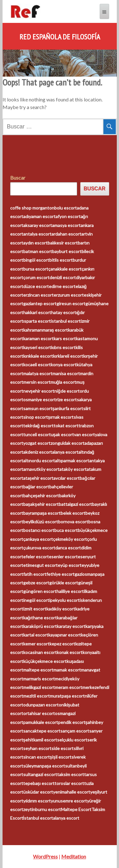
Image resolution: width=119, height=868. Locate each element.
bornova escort (73, 522)
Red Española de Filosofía (60, 37)
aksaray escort (38, 225)
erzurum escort (69, 295)
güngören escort (40, 591)
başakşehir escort (41, 504)
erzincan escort (38, 295)
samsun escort (38, 408)
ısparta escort (37, 321)
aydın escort (35, 243)
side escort (63, 748)
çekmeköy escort (70, 539)
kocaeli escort (37, 365)
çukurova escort (39, 548)
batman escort (38, 251)
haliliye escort (70, 591)
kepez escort (62, 644)
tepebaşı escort (39, 783)
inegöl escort (36, 600)
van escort (84, 434)
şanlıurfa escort (68, 408)
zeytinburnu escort (42, 809)
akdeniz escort (38, 452)
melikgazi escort (39, 687)
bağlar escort (36, 487)
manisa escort (66, 373)
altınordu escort (39, 461)
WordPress (45, 856)
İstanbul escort (38, 818)
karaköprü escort (40, 626)
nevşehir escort (39, 391)
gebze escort (36, 583)
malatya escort (38, 373)
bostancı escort (39, 530)
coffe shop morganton (32, 208)
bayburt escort (67, 251)
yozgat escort (37, 443)
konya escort (64, 365)
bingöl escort (36, 260)
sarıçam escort (75, 731)
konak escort (70, 652)
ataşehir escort (38, 478)
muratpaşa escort (67, 696)
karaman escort (38, 338)
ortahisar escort (39, 713)
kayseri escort (37, 347)
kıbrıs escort (63, 347)
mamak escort (67, 670)
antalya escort (37, 234)
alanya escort (65, 452)
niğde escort (67, 391)
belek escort (73, 513)
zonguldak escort (67, 443)
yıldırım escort (37, 801)
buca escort (66, 530)
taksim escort (71, 774)
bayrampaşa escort (42, 513)
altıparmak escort (72, 461)
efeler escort (36, 557)
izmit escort (35, 609)
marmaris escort (39, 679)
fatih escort (35, 574)
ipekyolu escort (64, 600)
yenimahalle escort (72, 792)
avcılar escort (66, 478)
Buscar (18, 178)
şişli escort (61, 757)
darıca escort (68, 548)
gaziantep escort (40, 303)
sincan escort (36, 757)
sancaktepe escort (42, 731)
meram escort (69, 687)
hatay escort (64, 312)
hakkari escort (37, 312)
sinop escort (36, 417)
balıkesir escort (63, 243)
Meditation (74, 856)
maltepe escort (38, 670)
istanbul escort (66, 321)
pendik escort (72, 722)
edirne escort (62, 286)
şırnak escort (61, 417)
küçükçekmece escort (45, 661)
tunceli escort (37, 434)
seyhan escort (37, 748)
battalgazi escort (75, 504)
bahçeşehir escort (41, 496)
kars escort (65, 338)
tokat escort (66, 426)
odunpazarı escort (41, 705)
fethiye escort (60, 574)
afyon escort (68, 216)
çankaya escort (38, 539)
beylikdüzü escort (41, 522)
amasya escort (66, 225)
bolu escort (66, 208)
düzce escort (36, 286)
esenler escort (63, 557)
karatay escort (71, 626)
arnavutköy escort (41, 469)
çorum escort (36, 277)
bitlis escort (61, 260)
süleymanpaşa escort (44, 766)
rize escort (66, 400)
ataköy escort (73, 469)
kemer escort (36, 644)
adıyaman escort (39, 216)
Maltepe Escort (76, 809)
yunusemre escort (69, 801)
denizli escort (63, 277)
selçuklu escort (72, 740)
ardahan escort (66, 234)
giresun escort (71, 303)
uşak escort (63, 434)
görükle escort (64, 583)
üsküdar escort (38, 792)
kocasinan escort (40, 652)
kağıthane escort (40, 618)
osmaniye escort (40, 400)
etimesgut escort (40, 565)
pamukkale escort (41, 722)
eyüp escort (70, 565)
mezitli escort (36, 696)
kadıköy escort (61, 609)
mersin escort (37, 382)
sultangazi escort (40, 774)
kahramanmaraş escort (46, 330)
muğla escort (63, 382)
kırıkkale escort (38, 356)
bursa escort (36, 269)
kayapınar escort (65, 635)
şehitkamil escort (40, 740)
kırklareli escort (68, 356)
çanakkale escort (65, 269)
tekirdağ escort (39, 426)
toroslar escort (69, 783)
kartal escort (36, 635)
